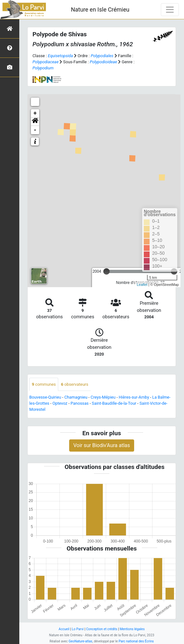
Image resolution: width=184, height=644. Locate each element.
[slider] (106, 271)
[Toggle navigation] (170, 10)
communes (44, 384)
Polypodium (43, 68)
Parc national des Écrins (136, 641)
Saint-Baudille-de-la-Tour (114, 403)
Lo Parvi (78, 629)
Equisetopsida (60, 56)
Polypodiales (102, 56)
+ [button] (35, 113)
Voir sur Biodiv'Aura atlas (102, 445)
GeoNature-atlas (80, 641)
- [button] (35, 130)
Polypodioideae (103, 62)
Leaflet (142, 285)
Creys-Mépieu (103, 397)
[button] (35, 122)
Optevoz (60, 403)
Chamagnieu (76, 397)
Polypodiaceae (46, 62)
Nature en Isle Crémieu (100, 9)
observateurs (74, 384)
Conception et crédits (102, 629)
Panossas (79, 403)
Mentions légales (132, 629)
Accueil (64, 629)
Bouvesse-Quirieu (45, 397)
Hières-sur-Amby (134, 397)
